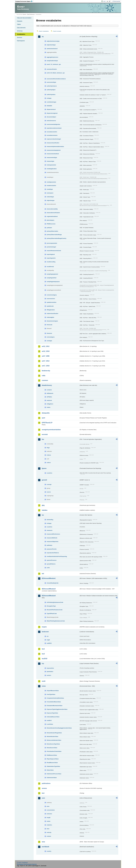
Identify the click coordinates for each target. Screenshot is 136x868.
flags (48, 448)
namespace (50, 193)
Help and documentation (24, 18)
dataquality (46, 413)
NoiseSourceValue (52, 748)
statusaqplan (51, 317)
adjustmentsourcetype (53, 41)
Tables (19, 24)
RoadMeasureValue (52, 763)
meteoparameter (51, 165)
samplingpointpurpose (53, 282)
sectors (49, 675)
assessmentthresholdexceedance (56, 79)
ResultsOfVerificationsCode (55, 610)
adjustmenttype (51, 45)
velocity (49, 832)
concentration (51, 810)
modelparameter (51, 182)
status (49, 407)
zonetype (49, 341)
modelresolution (51, 186)
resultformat (50, 267)
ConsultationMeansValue (54, 702)
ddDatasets (50, 393)
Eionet (24, 14)
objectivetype (51, 200)
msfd (44, 681)
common (45, 380)
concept (49, 484)
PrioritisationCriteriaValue (54, 751)
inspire (44, 627)
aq (43, 36)
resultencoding (51, 262)
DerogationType (51, 606)
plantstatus (50, 672)
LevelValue (50, 724)
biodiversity (46, 371)
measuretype (51, 161)
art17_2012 (46, 361)
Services (20, 37)
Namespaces (21, 41)
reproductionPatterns (53, 553)
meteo (49, 821)
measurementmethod (53, 154)
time (48, 829)
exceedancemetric (52, 132)
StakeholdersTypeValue (53, 766)
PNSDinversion (51, 224)
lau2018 (45, 659)
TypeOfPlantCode (52, 614)
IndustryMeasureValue (53, 717)
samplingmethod (52, 278)
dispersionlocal (51, 109)
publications (46, 783)
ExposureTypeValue (52, 713)
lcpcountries (50, 668)
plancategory (51, 220)
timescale (50, 325)
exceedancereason (52, 135)
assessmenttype (51, 82)
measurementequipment (54, 150)
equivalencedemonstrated (54, 128)
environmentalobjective (53, 124)
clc (48, 636)
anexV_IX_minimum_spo (54, 64)
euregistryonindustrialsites (51, 430)
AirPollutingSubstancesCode (55, 602)
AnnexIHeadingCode (53, 583)
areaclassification (52, 69)
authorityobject (51, 90)
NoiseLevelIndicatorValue (54, 740)
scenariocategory (52, 295)
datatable (49, 106)
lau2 (43, 654)
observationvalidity (52, 209)
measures (50, 530)
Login (104, 1)
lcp (43, 663)
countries (50, 473)
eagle (48, 640)
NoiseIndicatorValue (52, 736)
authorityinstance (52, 86)
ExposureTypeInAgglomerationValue (57, 709)
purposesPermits (52, 549)
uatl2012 (49, 643)
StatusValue (50, 770)
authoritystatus (51, 95)
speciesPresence (52, 560)
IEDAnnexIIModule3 (49, 589)
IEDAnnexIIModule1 (49, 578)
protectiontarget (51, 247)
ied (43, 574)
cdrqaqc (49, 98)
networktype (50, 197)
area (48, 806)
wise (43, 842)
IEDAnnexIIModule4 (49, 596)
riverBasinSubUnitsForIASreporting (57, 556)
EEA (25, 1)
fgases (44, 468)
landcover (45, 632)
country (49, 851)
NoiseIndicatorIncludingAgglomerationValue (59, 728)
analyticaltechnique (52, 61)
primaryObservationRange (54, 235)
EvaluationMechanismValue (55, 706)
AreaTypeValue (51, 694)
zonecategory (51, 337)
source (49, 492)
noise (44, 686)
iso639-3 (49, 720)
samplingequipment (52, 274)
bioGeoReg (50, 520)
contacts (49, 390)
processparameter (52, 243)
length (49, 818)
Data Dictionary (31, 14)
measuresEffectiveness (53, 534)
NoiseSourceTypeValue (53, 744)
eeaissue (49, 400)
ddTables (49, 397)
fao (43, 439)
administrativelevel (52, 49)
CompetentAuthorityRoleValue (55, 698)
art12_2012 (46, 346)
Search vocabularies (44, 31)
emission (49, 814)
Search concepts (57, 31)
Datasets (20, 21)
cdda (44, 376)
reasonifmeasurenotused (54, 251)
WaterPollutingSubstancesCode (56, 621)
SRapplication (51, 310)
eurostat (45, 434)
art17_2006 (46, 356)
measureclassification (53, 143)
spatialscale (50, 306)
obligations (50, 404)
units (48, 568)
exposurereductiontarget (54, 139)
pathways (50, 545)
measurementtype (52, 158)
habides (45, 510)
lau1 (43, 649)
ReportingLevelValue (53, 759)
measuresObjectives (53, 542)
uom (43, 798)
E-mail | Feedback (22, 862)
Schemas (20, 31)
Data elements (21, 28)
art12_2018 (46, 351)
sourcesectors (51, 299)
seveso (44, 788)
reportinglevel (51, 254)
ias (43, 515)
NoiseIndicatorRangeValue (54, 733)
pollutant (49, 228)
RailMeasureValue (52, 755)
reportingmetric (51, 258)
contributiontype (52, 102)
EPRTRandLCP (47, 423)
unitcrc (49, 463)
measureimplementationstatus (55, 147)
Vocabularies (21, 34)
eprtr (43, 418)
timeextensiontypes (52, 321)
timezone (49, 333)
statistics (49, 825)
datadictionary (47, 385)
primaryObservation (52, 231)
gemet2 (44, 480)
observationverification (53, 213)
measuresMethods (52, 538)
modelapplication (52, 169)
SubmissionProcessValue (54, 774)
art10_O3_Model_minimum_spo (56, 73)
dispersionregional (52, 113)
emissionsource (51, 121)
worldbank (45, 847)
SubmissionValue (52, 778)
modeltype (50, 189)
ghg (43, 505)
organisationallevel (52, 216)
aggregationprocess (52, 57)
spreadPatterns (51, 564)
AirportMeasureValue (53, 691)
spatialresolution (52, 302)
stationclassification (53, 313)
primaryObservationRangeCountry (57, 238)
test (43, 793)
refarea (49, 455)
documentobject (51, 117)
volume (49, 836)
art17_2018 (46, 366)
